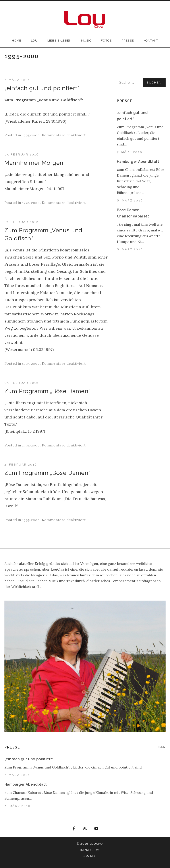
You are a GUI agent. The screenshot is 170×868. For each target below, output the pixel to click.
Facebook (74, 829)
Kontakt (151, 41)
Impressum (90, 850)
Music (86, 41)
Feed (162, 747)
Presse (128, 41)
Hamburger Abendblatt (138, 162)
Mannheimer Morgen (34, 163)
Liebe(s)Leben (60, 41)
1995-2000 (31, 135)
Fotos (106, 41)
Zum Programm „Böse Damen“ (47, 391)
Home (17, 41)
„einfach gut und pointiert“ (42, 88)
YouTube (96, 829)
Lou (34, 41)
